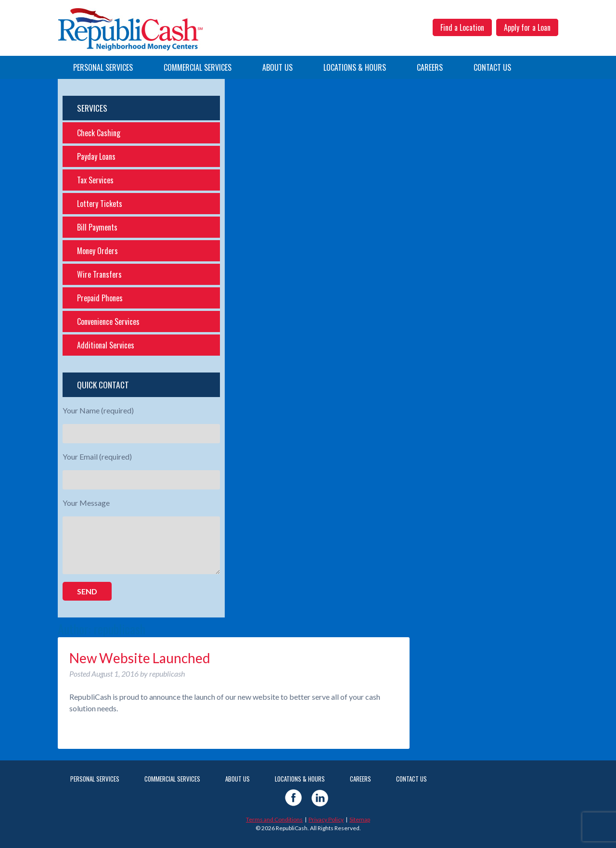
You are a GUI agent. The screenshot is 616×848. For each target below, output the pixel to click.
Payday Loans (96, 156)
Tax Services (95, 180)
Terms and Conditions (274, 819)
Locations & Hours (355, 67)
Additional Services (106, 345)
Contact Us (492, 67)
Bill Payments (97, 227)
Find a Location (462, 27)
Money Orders (97, 251)
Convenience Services (108, 321)
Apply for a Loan (527, 27)
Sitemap (360, 819)
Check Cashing (99, 133)
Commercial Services (198, 67)
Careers (430, 67)
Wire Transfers (99, 274)
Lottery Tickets (100, 204)
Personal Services (103, 67)
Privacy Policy (326, 819)
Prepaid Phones (100, 298)
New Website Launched (140, 658)
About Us (277, 67)
